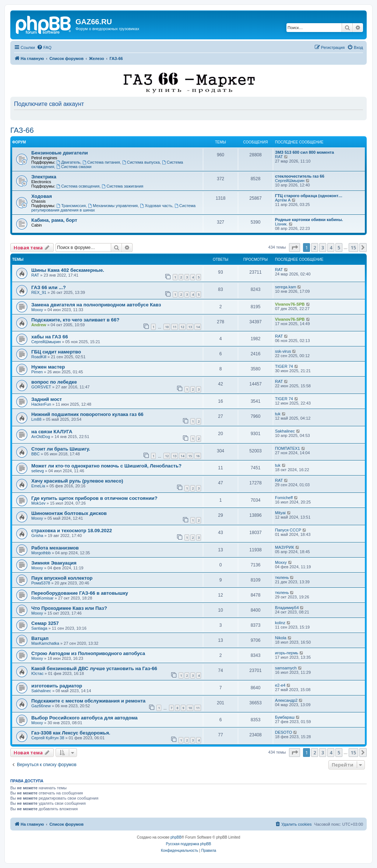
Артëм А (283, 200)
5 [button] (339, 248)
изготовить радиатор (57, 686)
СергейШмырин (290, 181)
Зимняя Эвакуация (54, 563)
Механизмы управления (113, 206)
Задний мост (47, 399)
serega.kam (286, 287)
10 (167, 327)
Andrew (39, 325)
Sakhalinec (285, 431)
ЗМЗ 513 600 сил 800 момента (304, 152)
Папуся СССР (288, 530)
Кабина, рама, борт (54, 220)
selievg (38, 471)
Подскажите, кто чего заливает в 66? (75, 320)
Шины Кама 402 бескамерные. (68, 270)
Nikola (281, 638)
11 (175, 327)
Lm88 (36, 419)
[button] (295, 248)
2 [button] (315, 248)
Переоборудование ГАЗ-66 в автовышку (80, 593)
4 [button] (331, 248)
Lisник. (281, 224)
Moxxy (37, 310)
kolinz (280, 623)
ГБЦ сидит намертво (56, 352)
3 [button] (323, 248)
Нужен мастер (48, 367)
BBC (36, 454)
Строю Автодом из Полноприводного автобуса (88, 653)
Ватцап (40, 638)
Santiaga (39, 628)
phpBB (176, 837)
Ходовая (42, 196)
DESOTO (283, 732)
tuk (278, 414)
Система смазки (74, 167)
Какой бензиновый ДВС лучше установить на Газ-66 (94, 668)
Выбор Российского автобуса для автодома (84, 718)
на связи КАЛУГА (52, 432)
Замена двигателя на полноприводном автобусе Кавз (96, 305)
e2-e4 (280, 685)
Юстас (37, 673)
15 (190, 456)
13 (190, 327)
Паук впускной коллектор (62, 578)
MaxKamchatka (45, 643)
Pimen (37, 372)
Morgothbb (41, 553)
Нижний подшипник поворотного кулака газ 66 (87, 414)
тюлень (282, 577)
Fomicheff (284, 498)
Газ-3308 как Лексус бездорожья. (71, 733)
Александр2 (286, 700)
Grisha (37, 536)
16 (198, 456)
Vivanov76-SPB (290, 304)
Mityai (280, 513)
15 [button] (353, 248)
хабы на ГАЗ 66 (50, 337)
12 (182, 327)
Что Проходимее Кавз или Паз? (69, 608)
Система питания (101, 162)
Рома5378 (41, 583)
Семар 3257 (45, 623)
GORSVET (41, 387)
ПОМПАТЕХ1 (288, 448)
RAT (279, 157)
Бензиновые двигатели (60, 153)
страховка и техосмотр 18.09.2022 (72, 531)
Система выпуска (141, 162)
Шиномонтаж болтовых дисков (69, 513)
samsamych (286, 668)
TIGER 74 (284, 366)
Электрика (44, 177)
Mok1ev (38, 503)
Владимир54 (287, 608)
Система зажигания (122, 186)
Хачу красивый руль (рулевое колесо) (77, 481)
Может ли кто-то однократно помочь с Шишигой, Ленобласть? (106, 466)
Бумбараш (285, 717)
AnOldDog (41, 437)
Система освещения (78, 186)
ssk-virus (283, 351)
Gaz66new (41, 706)
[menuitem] (44, 47)
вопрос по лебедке (54, 382)
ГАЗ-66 (22, 130)
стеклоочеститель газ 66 (300, 176)
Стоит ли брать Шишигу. (61, 449)
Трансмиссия (71, 206)
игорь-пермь (287, 653)
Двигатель (68, 162)
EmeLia (38, 486)
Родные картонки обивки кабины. (309, 220)
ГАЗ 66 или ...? (49, 287)
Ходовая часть (156, 206)
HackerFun (41, 404)
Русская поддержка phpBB (188, 844)
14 (198, 327)
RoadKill (39, 357)
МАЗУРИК (285, 547)
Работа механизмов (55, 548)
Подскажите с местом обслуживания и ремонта (88, 701)
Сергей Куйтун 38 (48, 738)
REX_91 (39, 292)
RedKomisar (43, 598)
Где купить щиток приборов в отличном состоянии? (94, 498)
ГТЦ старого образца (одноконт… (309, 196)
